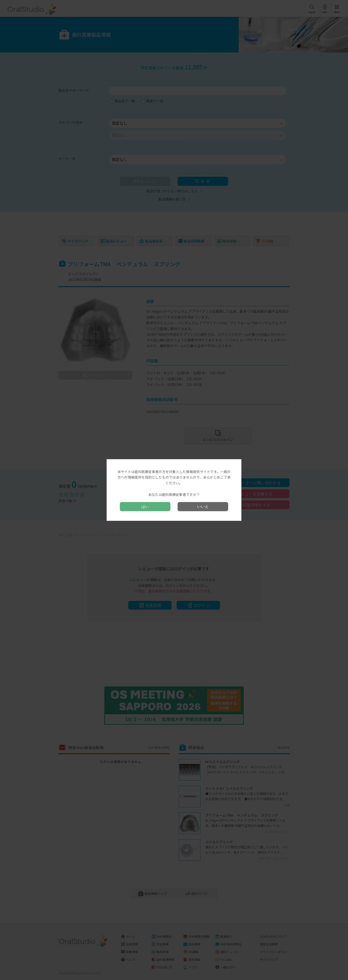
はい (145, 507)
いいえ (203, 507)
